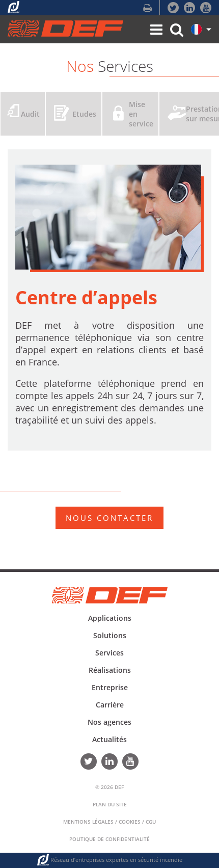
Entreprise (110, 687)
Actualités (109, 739)
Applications (110, 618)
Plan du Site (110, 804)
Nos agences (109, 722)
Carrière (110, 705)
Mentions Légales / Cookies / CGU (109, 822)
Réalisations (110, 670)
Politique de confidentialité (109, 839)
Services (109, 653)
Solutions (110, 635)
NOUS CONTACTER (109, 518)
